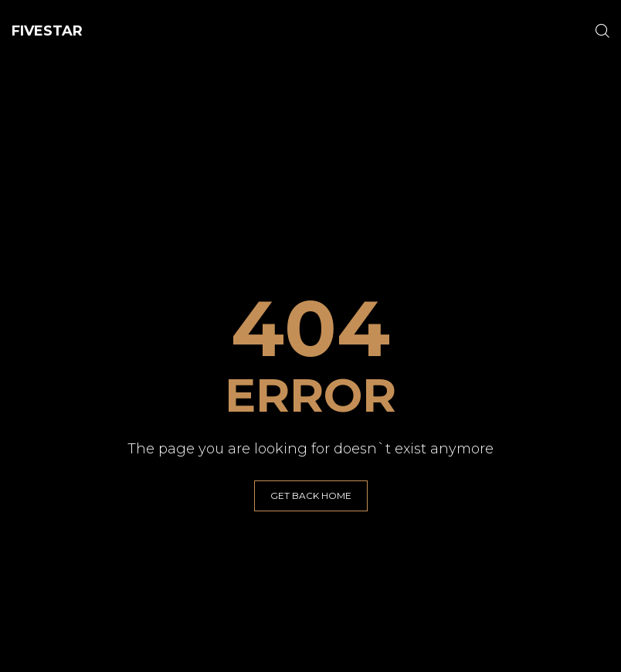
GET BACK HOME (311, 496)
